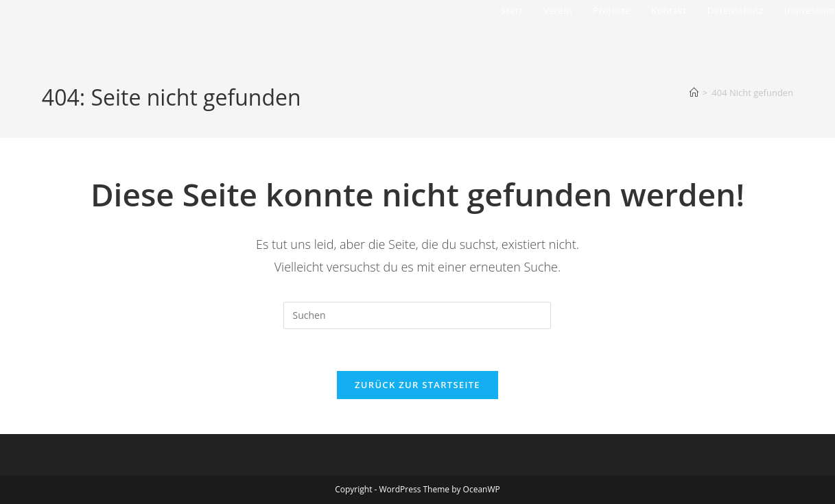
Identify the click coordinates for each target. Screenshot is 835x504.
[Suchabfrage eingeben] (417, 315)
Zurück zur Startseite (417, 385)
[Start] (694, 93)
